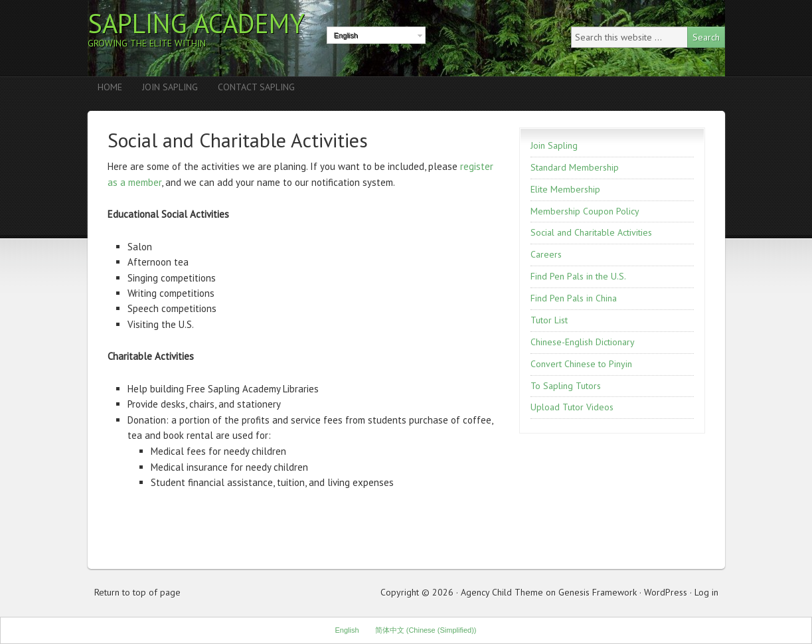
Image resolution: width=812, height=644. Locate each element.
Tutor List (549, 320)
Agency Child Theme (502, 592)
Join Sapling (170, 87)
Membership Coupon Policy (585, 211)
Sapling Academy (196, 23)
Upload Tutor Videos (572, 407)
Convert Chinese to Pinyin (581, 364)
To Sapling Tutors (566, 386)
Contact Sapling (256, 87)
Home (110, 87)
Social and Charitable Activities (591, 232)
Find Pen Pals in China (574, 298)
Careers (546, 254)
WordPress (666, 592)
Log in (706, 592)
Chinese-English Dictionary (583, 342)
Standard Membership (575, 167)
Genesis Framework (598, 592)
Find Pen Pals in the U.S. (578, 276)
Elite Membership (565, 189)
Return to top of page (137, 592)
